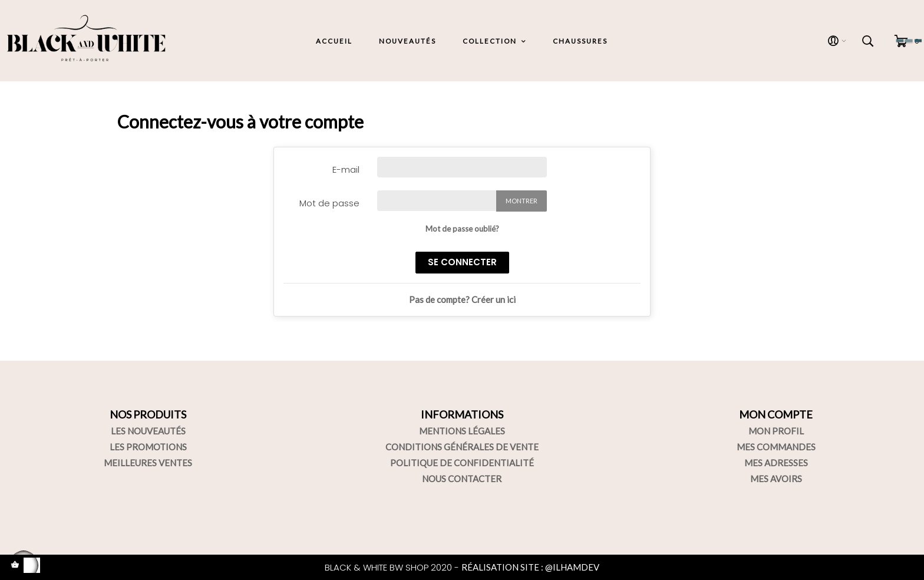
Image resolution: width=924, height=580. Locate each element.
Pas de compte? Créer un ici (462, 299)
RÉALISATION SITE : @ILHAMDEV (530, 567)
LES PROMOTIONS (148, 447)
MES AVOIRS (776, 479)
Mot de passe (329, 203)
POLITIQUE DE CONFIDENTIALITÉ (462, 463)
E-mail (346, 169)
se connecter (462, 262)
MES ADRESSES (776, 463)
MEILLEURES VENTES (148, 463)
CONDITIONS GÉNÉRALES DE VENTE (462, 447)
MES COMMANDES (776, 447)
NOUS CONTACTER (462, 479)
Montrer (522, 201)
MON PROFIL (776, 431)
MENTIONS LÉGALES (462, 431)
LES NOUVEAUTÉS (148, 431)
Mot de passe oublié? (462, 229)
